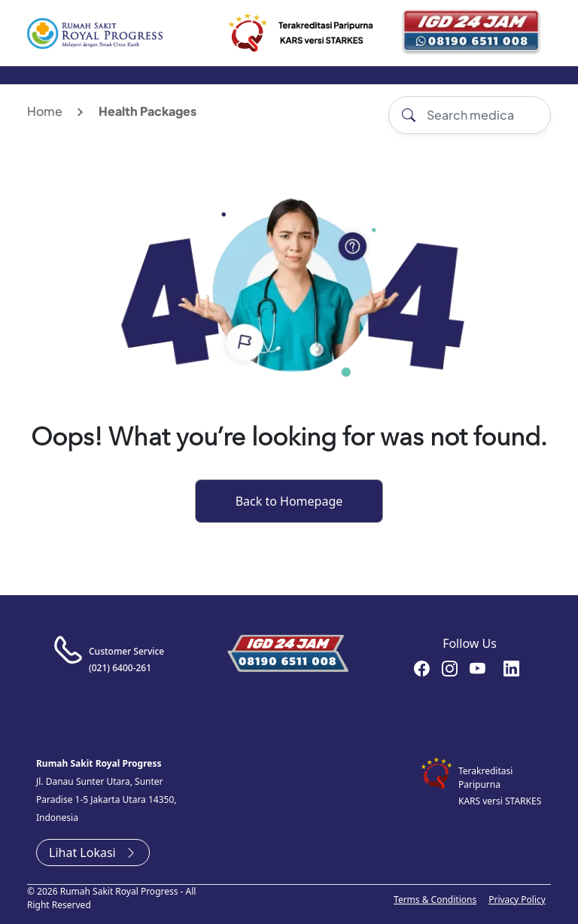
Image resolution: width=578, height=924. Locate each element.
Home (45, 111)
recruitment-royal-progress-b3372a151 (511, 668)
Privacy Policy (517, 900)
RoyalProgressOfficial (478, 668)
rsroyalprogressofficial (422, 668)
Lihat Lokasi (93, 853)
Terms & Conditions (435, 900)
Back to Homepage (289, 501)
